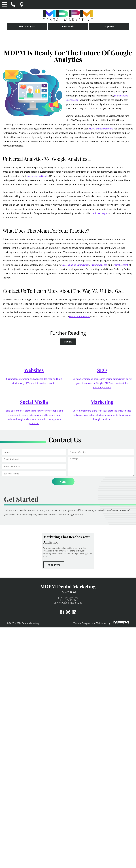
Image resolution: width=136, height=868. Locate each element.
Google (68, 342)
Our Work (68, 26)
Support (109, 26)
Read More (54, 565)
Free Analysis (27, 26)
